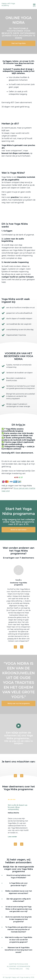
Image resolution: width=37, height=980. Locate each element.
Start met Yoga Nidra (18, 43)
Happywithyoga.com (19, 964)
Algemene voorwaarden (18, 966)
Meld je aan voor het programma (19, 703)
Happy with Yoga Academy (8, 5)
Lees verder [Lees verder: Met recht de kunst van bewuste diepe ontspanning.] (12, 837)
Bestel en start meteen (19, 530)
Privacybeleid (16, 969)
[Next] (22, 647)
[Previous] (15, 647)
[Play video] (19, 726)
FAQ (28, 969)
